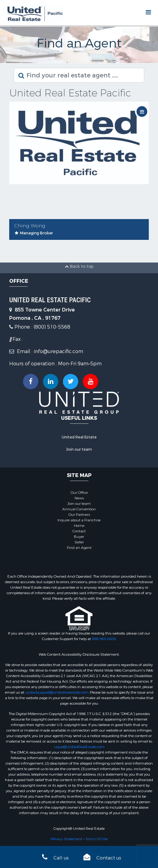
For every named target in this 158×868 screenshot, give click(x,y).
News (79, 498)
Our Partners (79, 515)
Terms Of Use (96, 839)
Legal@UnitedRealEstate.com (79, 747)
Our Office (79, 493)
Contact (79, 531)
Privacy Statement (66, 839)
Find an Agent (79, 548)
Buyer (79, 537)
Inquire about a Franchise (79, 520)
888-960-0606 (104, 639)
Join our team (79, 449)
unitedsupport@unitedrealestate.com (57, 692)
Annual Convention (79, 509)
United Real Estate (79, 437)
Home (79, 526)
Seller (79, 542)
